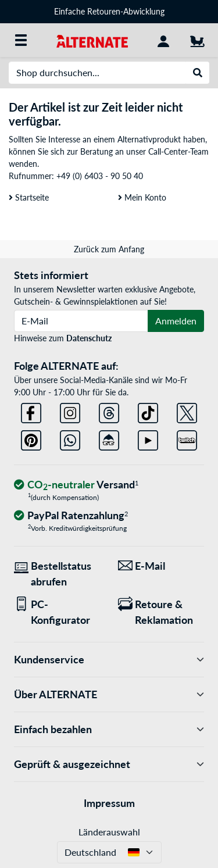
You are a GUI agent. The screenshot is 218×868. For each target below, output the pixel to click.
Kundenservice (109, 660)
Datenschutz (89, 338)
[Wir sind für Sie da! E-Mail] (161, 566)
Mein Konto (142, 197)
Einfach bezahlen (109, 729)
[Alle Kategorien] (21, 40)
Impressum (109, 803)
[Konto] (163, 40)
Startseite (29, 197)
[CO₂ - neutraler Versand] (76, 485)
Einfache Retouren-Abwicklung (109, 11)
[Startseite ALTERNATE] (92, 40)
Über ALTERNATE (109, 694)
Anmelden (176, 321)
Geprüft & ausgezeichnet (109, 764)
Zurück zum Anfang (109, 249)
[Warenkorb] (197, 40)
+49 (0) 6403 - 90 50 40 (100, 176)
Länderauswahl (109, 832)
